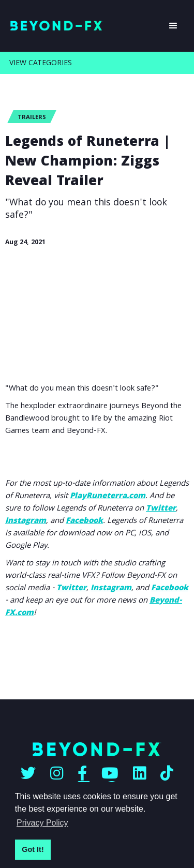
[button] (173, 26)
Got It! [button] (33, 849)
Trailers (32, 118)
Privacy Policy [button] (42, 823)
